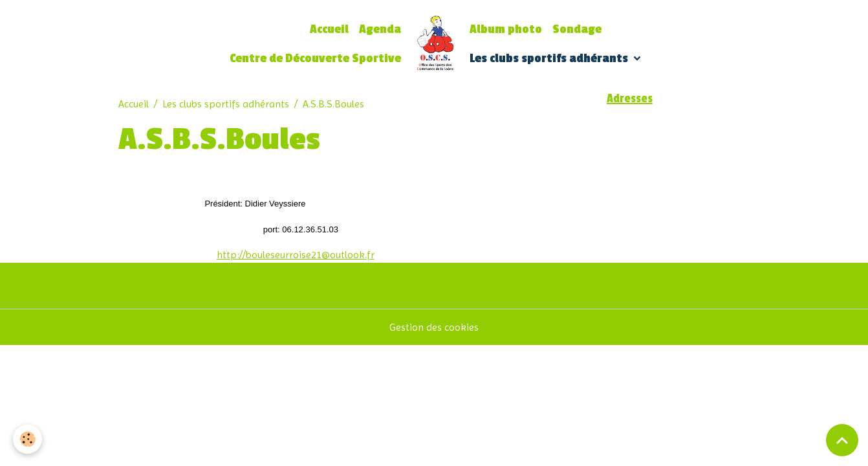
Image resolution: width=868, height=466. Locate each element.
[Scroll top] (842, 440)
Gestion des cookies (434, 327)
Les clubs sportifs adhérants (550, 59)
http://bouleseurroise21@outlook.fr (296, 255)
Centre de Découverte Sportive (315, 59)
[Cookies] (27, 439)
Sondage (577, 29)
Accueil (329, 29)
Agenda (380, 29)
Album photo (506, 29)
